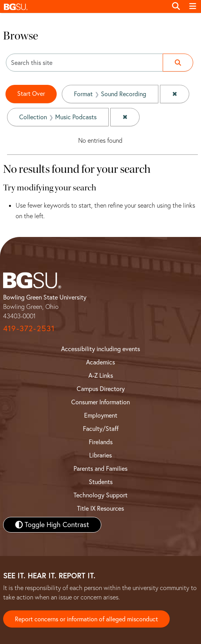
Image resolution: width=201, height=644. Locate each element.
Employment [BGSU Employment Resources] (101, 415)
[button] (84, 6)
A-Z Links (101, 375)
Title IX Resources (100, 508)
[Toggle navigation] (193, 6)
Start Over (31, 93)
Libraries (100, 455)
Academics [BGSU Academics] (100, 362)
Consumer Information (100, 402)
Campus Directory (101, 389)
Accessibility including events (100, 349)
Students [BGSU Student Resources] (101, 482)
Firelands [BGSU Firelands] (101, 442)
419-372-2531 (29, 328)
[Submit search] (178, 63)
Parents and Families (100, 468)
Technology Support (100, 495)
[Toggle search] (176, 6)
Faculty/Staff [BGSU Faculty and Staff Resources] (101, 429)
